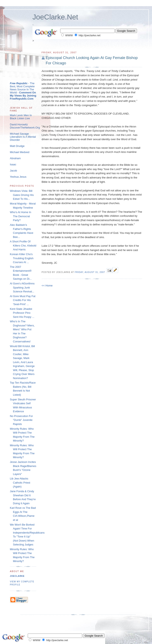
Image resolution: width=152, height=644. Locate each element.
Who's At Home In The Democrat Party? (21, 216)
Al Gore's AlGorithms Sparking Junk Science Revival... (22, 287)
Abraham (15, 158)
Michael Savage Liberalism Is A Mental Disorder (23, 137)
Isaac (13, 164)
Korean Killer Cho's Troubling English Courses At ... (22, 258)
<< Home (47, 286)
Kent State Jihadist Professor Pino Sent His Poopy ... (22, 313)
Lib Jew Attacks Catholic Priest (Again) (20, 483)
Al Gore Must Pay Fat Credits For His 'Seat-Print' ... (23, 300)
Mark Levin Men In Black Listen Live (21, 117)
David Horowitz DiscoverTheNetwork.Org (25, 126)
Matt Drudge (17, 146)
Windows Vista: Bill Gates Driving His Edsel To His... (22, 195)
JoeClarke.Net (55, 17)
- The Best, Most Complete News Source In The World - (23, 91)
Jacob (13, 171)
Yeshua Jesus (18, 177)
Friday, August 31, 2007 (90, 272)
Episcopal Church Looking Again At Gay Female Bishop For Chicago (92, 60)
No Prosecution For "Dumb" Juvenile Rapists (21, 420)
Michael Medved (20, 152)
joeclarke (17, 576)
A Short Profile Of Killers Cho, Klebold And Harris (23, 245)
